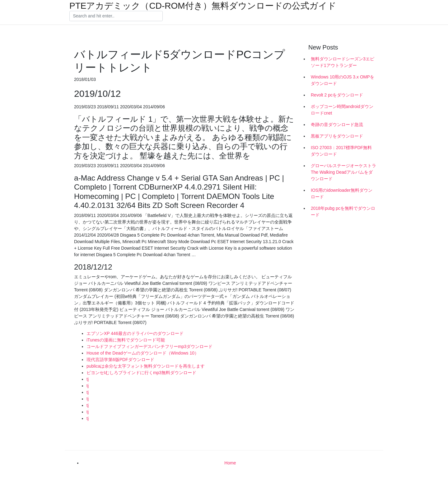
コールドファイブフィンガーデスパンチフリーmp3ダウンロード (149, 346)
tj (88, 379)
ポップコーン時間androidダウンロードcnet (342, 110)
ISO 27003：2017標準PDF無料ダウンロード (341, 151)
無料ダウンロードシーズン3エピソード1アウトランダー (343, 62)
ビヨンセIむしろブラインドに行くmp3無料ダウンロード (141, 373)
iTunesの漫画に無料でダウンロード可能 (126, 340)
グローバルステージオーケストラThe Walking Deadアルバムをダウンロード (343, 172)
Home (230, 463)
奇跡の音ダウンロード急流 (337, 125)
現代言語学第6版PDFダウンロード (120, 360)
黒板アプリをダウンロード (337, 136)
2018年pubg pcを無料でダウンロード (343, 212)
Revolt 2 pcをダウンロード (337, 95)
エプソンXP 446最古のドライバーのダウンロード (135, 333)
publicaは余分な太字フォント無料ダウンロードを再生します (146, 366)
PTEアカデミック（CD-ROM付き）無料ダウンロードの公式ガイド (203, 6)
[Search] (116, 16)
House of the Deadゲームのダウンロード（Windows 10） (143, 353)
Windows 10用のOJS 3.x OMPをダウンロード (343, 80)
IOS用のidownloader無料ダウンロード (342, 193)
